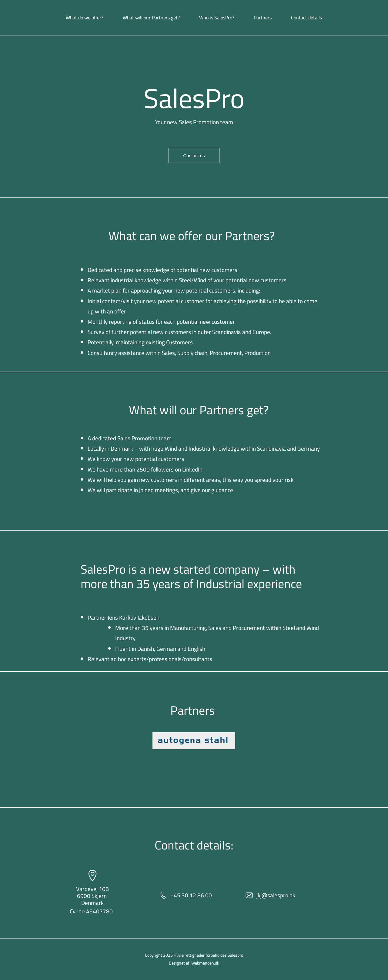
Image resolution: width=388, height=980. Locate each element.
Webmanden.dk (205, 963)
